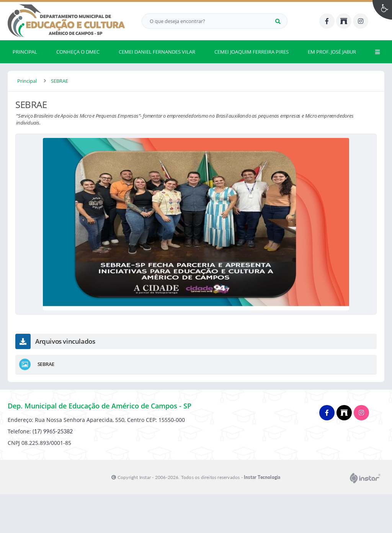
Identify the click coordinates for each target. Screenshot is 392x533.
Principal (27, 81)
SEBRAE (60, 81)
